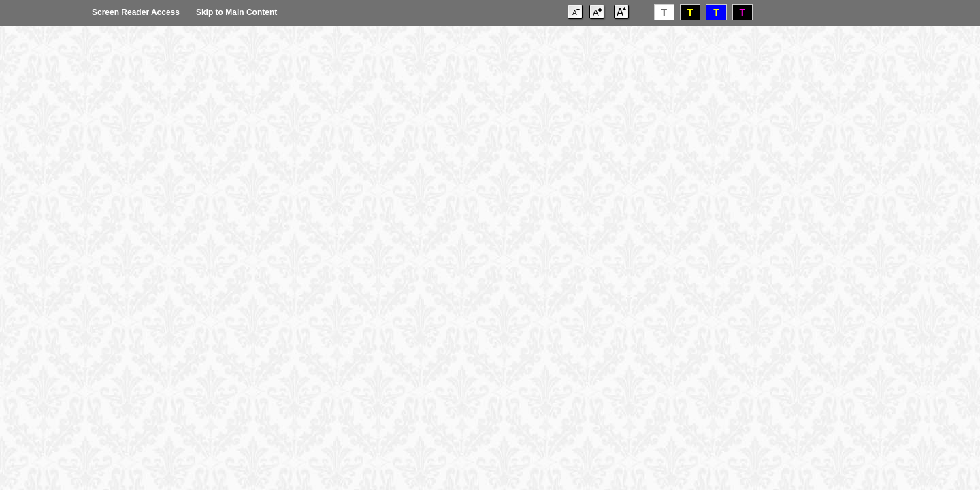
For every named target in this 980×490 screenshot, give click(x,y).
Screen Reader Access (136, 12)
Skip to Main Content (236, 12)
